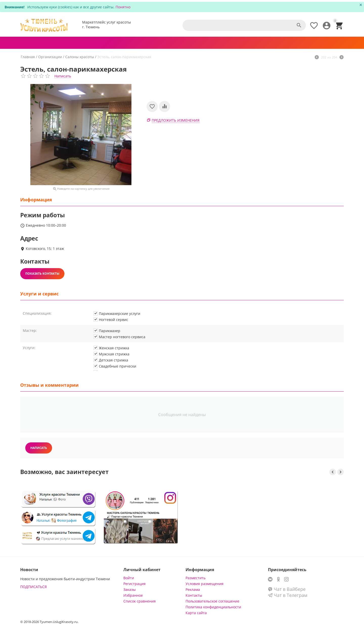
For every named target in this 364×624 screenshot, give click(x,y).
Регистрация (134, 584)
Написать (63, 76)
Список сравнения (140, 601)
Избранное (133, 595)
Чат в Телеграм (288, 595)
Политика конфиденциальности (213, 607)
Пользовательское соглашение (212, 601)
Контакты (194, 595)
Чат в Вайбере (287, 589)
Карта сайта (196, 613)
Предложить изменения (176, 120)
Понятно (123, 7)
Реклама (193, 589)
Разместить (196, 578)
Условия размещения (204, 584)
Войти (129, 578)
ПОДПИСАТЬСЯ (33, 587)
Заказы (130, 589)
